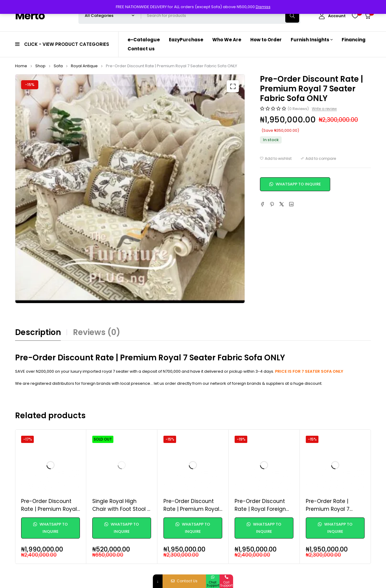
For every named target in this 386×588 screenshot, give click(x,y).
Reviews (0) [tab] (97, 332)
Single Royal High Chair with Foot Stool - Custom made (121, 509)
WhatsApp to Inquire (295, 184)
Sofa (58, 66)
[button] (233, 86)
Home (21, 66)
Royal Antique (84, 66)
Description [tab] (38, 332)
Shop (40, 66)
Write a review (324, 109)
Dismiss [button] (263, 7)
